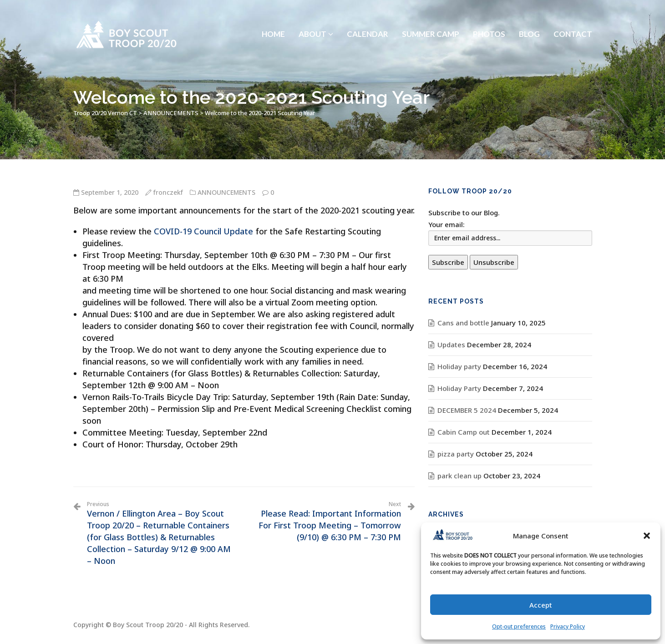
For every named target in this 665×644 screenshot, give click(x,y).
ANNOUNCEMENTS (226, 192)
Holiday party (459, 366)
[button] (647, 536)
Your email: (447, 224)
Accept (541, 605)
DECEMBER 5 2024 (467, 410)
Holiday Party (459, 388)
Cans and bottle (463, 323)
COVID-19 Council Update (203, 231)
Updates (451, 345)
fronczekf (168, 192)
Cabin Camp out (464, 432)
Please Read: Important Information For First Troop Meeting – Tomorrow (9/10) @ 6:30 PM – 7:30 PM (326, 522)
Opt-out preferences (519, 626)
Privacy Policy (568, 626)
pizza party (456, 454)
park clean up (459, 476)
